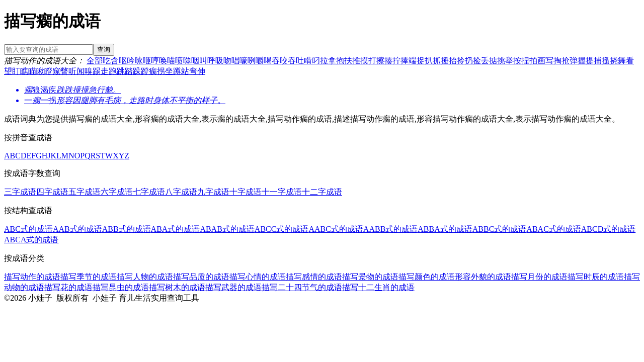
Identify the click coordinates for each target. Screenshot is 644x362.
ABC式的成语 (28, 229)
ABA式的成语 (176, 229)
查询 (104, 50)
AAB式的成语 (77, 229)
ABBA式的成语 (445, 229)
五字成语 (85, 192)
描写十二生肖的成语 (378, 287)
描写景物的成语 (370, 277)
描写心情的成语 (258, 277)
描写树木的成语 (177, 287)
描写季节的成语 (89, 277)
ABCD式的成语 (608, 229)
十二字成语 (322, 192)
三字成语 (20, 192)
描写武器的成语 (233, 287)
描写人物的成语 (145, 277)
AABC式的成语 (336, 229)
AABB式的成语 (390, 229)
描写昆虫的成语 (121, 287)
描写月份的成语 (539, 277)
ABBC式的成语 (500, 229)
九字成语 (213, 192)
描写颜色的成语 (427, 277)
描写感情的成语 (314, 277)
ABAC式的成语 (553, 229)
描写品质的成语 (201, 277)
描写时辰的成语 (596, 277)
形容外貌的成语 (483, 277)
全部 (95, 61)
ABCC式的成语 (282, 229)
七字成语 (149, 192)
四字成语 (52, 192)
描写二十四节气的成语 (302, 287)
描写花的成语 (68, 287)
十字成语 (246, 192)
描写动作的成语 (32, 277)
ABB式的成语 (127, 229)
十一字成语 (282, 192)
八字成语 (181, 192)
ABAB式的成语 (227, 229)
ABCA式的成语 (31, 240)
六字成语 (117, 192)
